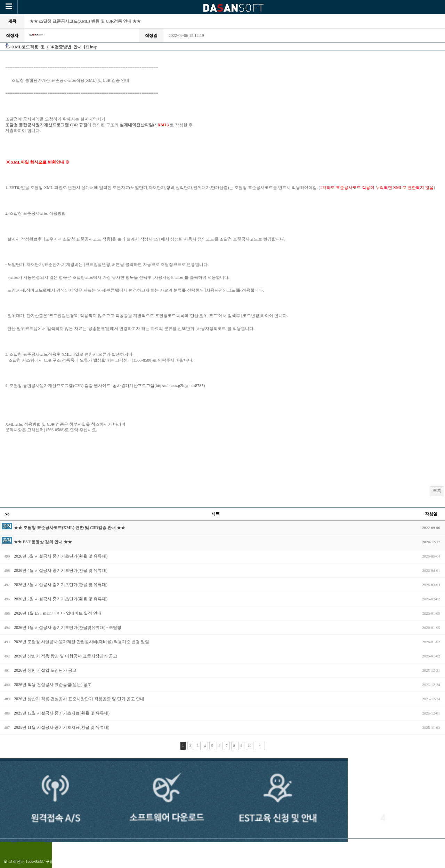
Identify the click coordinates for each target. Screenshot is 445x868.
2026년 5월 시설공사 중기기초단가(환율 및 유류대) (61, 556)
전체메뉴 (211, 847)
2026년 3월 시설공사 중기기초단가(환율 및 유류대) (61, 585)
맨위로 (258, 847)
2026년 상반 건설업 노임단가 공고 (45, 670)
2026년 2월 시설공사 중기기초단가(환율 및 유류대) (61, 599)
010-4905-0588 (75, 861)
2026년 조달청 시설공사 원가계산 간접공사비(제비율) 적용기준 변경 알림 (82, 642)
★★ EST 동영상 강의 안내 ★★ (43, 542)
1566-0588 (34, 861)
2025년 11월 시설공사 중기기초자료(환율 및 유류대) (62, 727)
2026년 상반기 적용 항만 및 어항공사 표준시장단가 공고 (66, 656)
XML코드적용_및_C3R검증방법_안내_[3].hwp (55, 47)
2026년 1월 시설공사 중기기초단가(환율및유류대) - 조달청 (68, 628)
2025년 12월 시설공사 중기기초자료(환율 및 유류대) (62, 713)
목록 (437, 491)
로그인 (236, 847)
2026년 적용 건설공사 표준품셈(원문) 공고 (53, 685)
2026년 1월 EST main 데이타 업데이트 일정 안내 (58, 613)
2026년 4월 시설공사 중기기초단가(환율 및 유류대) (61, 570)
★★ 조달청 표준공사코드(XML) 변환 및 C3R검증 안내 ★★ (70, 528)
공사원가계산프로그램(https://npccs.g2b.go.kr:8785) (159, 386)
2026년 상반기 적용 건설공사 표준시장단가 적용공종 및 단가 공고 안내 (79, 699)
